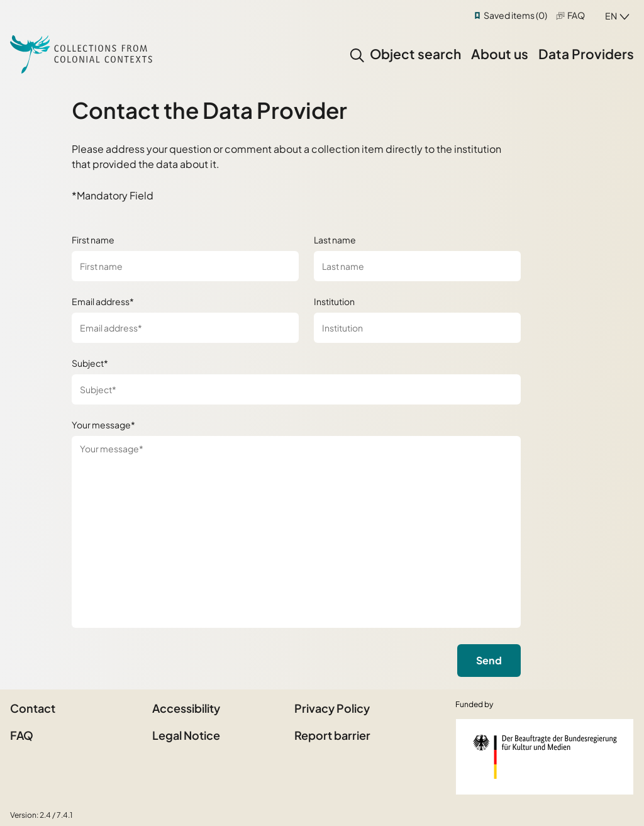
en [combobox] (611, 16)
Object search (415, 54)
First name (93, 240)
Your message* (103, 425)
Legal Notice (186, 735)
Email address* (103, 301)
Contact (33, 708)
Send (489, 660)
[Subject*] (296, 389)
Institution (334, 301)
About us (500, 54)
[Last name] (417, 266)
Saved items (515, 15)
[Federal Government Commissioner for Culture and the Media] (545, 757)
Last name (335, 240)
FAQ (576, 15)
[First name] (185, 266)
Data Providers (586, 54)
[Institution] (417, 328)
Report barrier (332, 735)
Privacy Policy (332, 708)
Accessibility (186, 708)
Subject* (90, 363)
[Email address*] (185, 328)
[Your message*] (296, 532)
